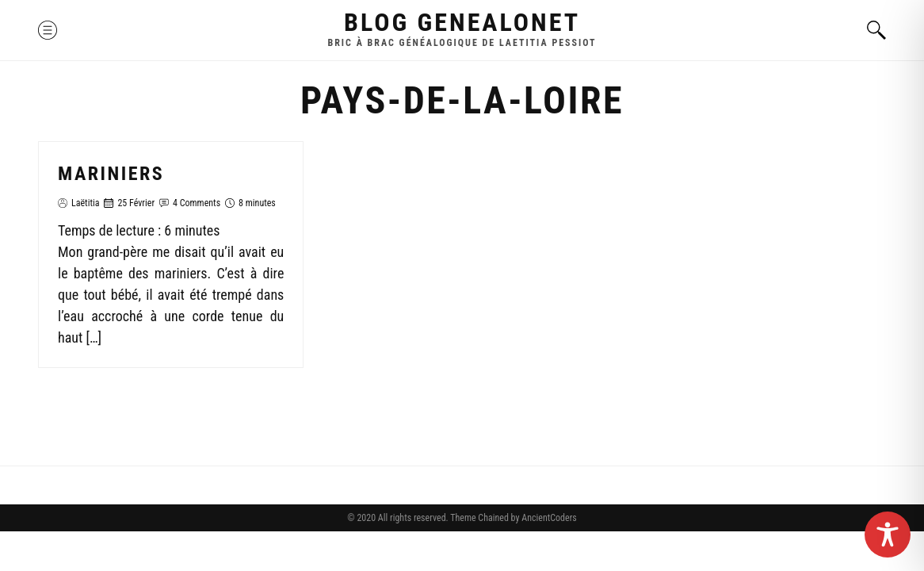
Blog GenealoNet (462, 22)
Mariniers (111, 174)
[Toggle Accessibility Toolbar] (888, 535)
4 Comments (197, 203)
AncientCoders (548, 518)
